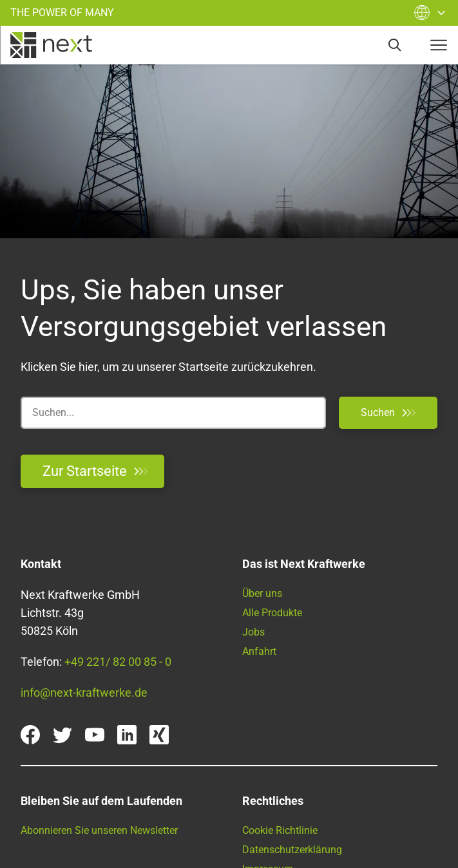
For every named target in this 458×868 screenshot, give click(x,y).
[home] (51, 45)
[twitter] (62, 735)
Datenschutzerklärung (292, 850)
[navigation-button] (439, 45)
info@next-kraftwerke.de (84, 693)
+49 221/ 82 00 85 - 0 (118, 662)
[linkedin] (127, 735)
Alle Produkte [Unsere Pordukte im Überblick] (272, 613)
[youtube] (95, 735)
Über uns (262, 593)
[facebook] (30, 735)
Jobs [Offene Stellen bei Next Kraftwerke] (253, 632)
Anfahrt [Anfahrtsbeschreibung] (259, 651)
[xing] (159, 735)
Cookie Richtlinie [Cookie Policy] (280, 830)
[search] (395, 45)
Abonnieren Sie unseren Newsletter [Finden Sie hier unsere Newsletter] (99, 830)
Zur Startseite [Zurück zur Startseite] (95, 471)
